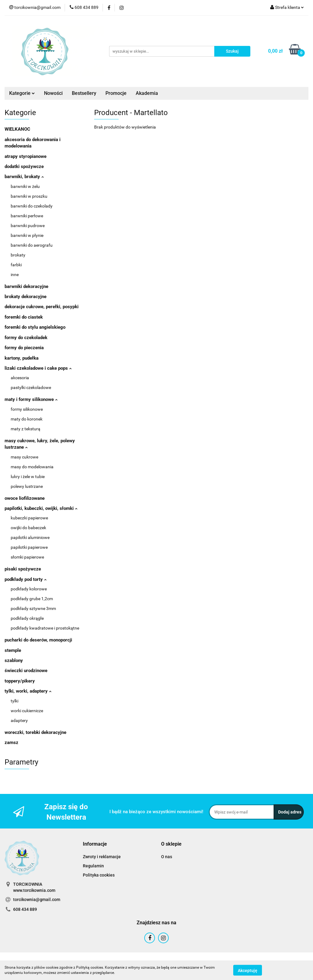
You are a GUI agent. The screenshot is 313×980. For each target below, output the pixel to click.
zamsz (11, 742)
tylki (15, 701)
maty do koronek (27, 419)
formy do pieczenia (24, 348)
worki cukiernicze (27, 711)
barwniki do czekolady (32, 206)
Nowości (53, 93)
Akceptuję (248, 970)
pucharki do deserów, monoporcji (38, 640)
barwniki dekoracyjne (26, 286)
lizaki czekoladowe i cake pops (38, 368)
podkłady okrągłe (27, 618)
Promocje (116, 93)
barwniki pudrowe (28, 226)
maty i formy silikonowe (31, 399)
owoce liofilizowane (25, 498)
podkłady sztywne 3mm (33, 608)
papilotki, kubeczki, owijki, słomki (41, 508)
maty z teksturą (26, 429)
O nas (167, 857)
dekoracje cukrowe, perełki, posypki (42, 307)
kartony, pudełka (22, 358)
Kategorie (22, 93)
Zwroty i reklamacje (102, 857)
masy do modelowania (32, 467)
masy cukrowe (24, 457)
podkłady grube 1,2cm (32, 599)
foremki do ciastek (24, 317)
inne (15, 275)
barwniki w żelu (25, 186)
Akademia (147, 93)
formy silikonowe (27, 409)
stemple (13, 650)
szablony (14, 660)
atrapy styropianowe (26, 156)
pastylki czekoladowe (31, 387)
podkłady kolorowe (29, 589)
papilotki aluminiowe (30, 537)
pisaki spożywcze (23, 569)
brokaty (18, 255)
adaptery (19, 720)
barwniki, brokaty (24, 177)
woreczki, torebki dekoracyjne (35, 732)
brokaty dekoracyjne (26, 297)
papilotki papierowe (29, 547)
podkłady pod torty (26, 579)
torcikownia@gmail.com (37, 900)
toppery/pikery (20, 681)
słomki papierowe (27, 557)
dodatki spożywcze (24, 166)
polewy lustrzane (27, 486)
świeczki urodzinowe (26, 671)
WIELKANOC (17, 129)
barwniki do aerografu (32, 245)
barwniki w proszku (29, 196)
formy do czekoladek (26, 338)
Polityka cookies (99, 875)
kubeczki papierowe (29, 518)
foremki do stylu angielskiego (35, 327)
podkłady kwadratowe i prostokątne (45, 628)
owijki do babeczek (28, 528)
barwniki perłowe (27, 216)
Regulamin (93, 866)
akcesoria (20, 378)
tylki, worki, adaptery (28, 691)
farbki (16, 265)
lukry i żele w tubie (28, 477)
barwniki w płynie (27, 235)
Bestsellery (84, 93)
